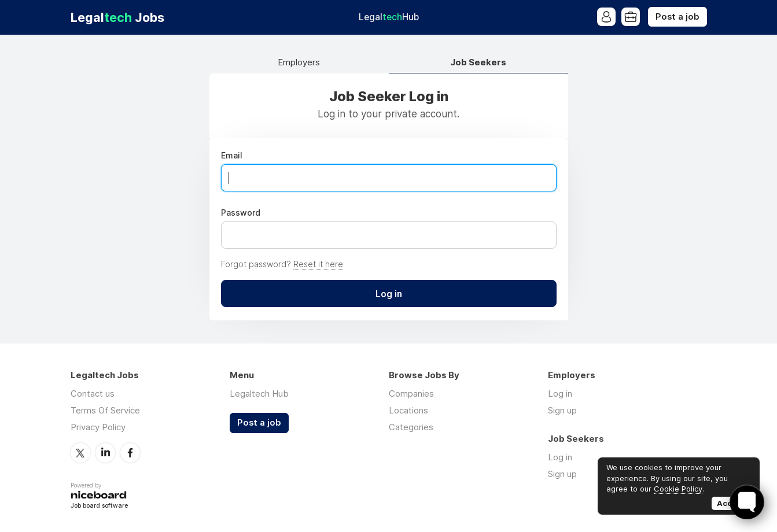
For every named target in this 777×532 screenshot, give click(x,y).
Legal (389, 17)
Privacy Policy (98, 427)
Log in (560, 394)
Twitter (80, 453)
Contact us (93, 394)
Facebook (130, 453)
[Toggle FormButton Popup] (747, 502)
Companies (411, 394)
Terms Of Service (105, 410)
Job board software (99, 506)
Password (241, 213)
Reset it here (318, 264)
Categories (411, 427)
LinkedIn (105, 453)
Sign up (562, 410)
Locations (408, 410)
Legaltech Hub (259, 394)
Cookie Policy (678, 489)
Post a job (677, 17)
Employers (299, 63)
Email (232, 156)
